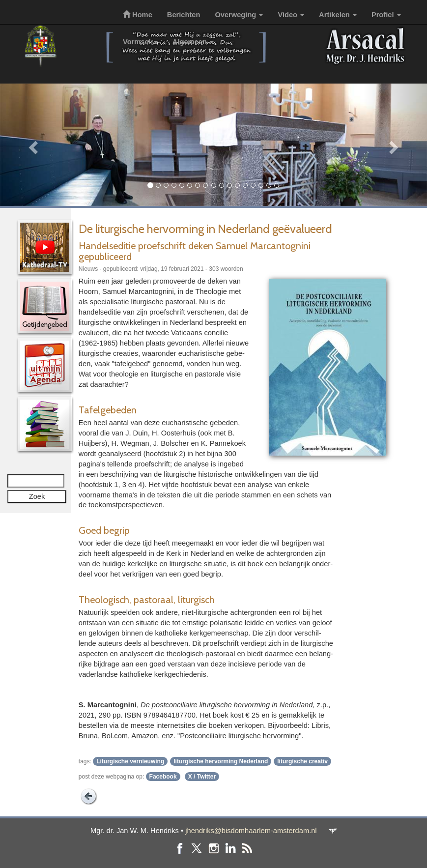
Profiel (386, 15)
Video (291, 15)
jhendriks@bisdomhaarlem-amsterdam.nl (251, 831)
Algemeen (193, 42)
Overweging (239, 15)
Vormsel (140, 42)
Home (138, 15)
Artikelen (338, 15)
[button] (32, 145)
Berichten (184, 15)
